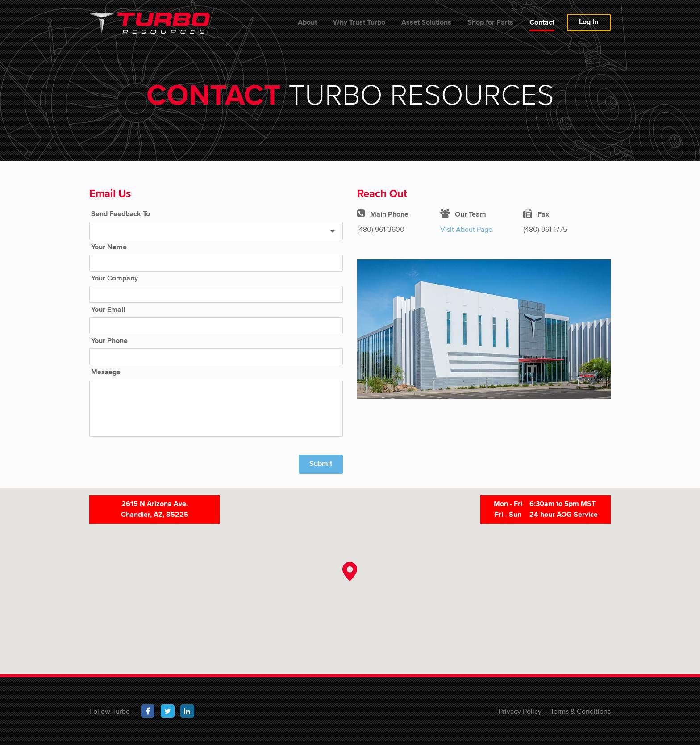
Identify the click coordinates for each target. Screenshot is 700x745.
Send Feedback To (121, 214)
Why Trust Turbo (359, 23)
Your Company (115, 279)
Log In (589, 22)
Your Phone (109, 341)
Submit (321, 464)
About (307, 23)
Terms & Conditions (581, 711)
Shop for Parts (490, 23)
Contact (542, 23)
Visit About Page (466, 229)
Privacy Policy (520, 711)
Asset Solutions (426, 23)
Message (106, 372)
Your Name (109, 247)
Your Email (108, 310)
